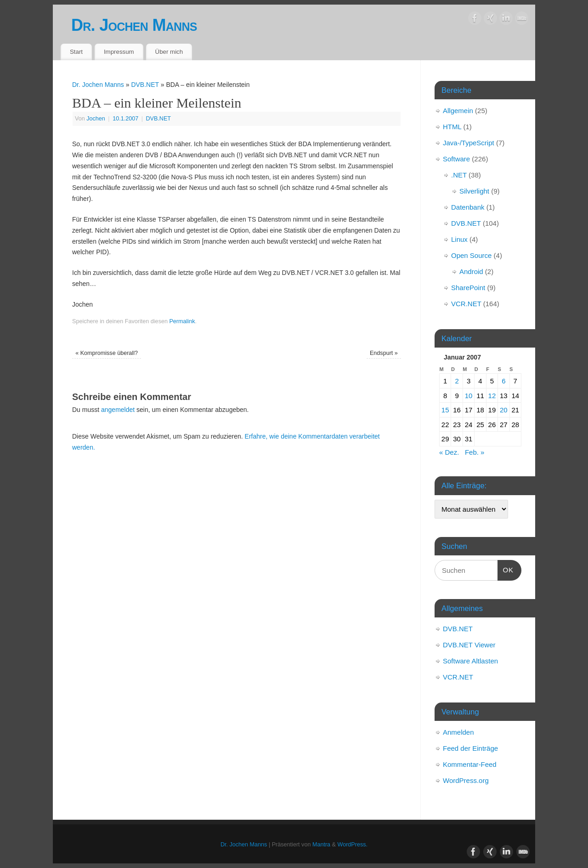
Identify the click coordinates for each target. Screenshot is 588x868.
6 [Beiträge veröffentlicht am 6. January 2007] (503, 381)
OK (506, 569)
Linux (459, 239)
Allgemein (458, 111)
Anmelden (458, 732)
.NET (459, 175)
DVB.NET (145, 85)
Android (471, 271)
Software (456, 159)
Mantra (321, 845)
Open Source (471, 255)
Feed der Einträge (470, 748)
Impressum (119, 52)
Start (76, 52)
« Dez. (449, 452)
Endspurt (384, 353)
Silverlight (474, 191)
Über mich (169, 52)
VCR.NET (466, 304)
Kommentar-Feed (470, 764)
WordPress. (353, 845)
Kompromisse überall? (107, 353)
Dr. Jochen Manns (134, 25)
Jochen (96, 119)
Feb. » (475, 452)
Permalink (182, 321)
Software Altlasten (470, 661)
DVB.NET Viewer (469, 645)
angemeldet (118, 410)
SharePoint (468, 288)
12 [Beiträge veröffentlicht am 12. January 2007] (492, 396)
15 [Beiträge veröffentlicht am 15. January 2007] (445, 410)
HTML (452, 127)
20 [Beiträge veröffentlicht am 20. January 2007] (504, 410)
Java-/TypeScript (469, 143)
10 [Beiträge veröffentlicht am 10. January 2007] (469, 396)
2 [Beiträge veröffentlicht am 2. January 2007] (457, 381)
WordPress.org (466, 780)
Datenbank (468, 207)
